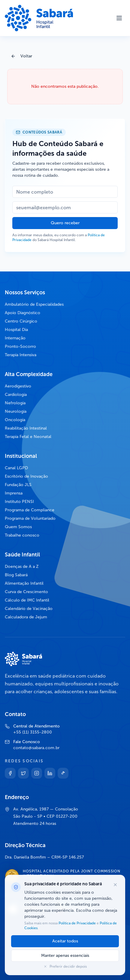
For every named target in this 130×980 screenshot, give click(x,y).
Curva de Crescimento (26, 592)
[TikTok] (63, 773)
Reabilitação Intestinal (26, 428)
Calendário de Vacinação (29, 609)
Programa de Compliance (30, 510)
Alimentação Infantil (24, 583)
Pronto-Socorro (20, 346)
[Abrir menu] (119, 18)
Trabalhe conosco (22, 535)
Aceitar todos (65, 941)
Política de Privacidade (77, 923)
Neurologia (16, 411)
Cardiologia (16, 395)
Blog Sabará (16, 575)
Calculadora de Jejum (26, 617)
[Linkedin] (50, 773)
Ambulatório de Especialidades (34, 304)
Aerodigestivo (18, 386)
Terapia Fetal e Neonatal (28, 437)
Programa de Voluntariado (30, 518)
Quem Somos (18, 527)
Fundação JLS (18, 485)
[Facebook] (10, 773)
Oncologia (15, 420)
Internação (15, 338)
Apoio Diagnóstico (23, 313)
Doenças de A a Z (22, 567)
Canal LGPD (16, 468)
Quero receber (65, 223)
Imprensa (14, 493)
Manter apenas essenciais (65, 955)
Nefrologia (15, 403)
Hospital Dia (16, 330)
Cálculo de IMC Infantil (27, 600)
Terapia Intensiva (21, 355)
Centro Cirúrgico (21, 321)
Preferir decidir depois (65, 966)
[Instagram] (37, 773)
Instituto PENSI (19, 502)
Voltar (21, 56)
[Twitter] (23, 773)
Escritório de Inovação (26, 476)
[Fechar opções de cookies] (115, 885)
